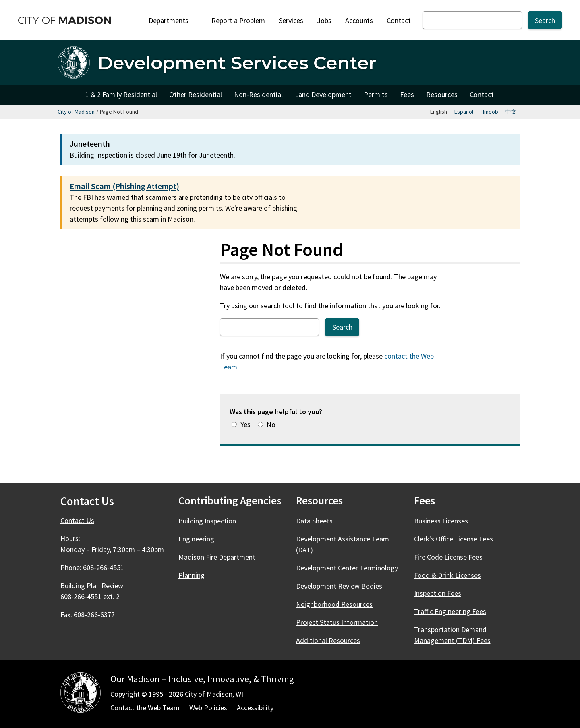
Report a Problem (238, 20)
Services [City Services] (291, 20)
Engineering (196, 539)
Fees (407, 94)
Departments (173, 20)
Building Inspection (207, 521)
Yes (245, 424)
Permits (376, 94)
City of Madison (76, 112)
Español (464, 112)
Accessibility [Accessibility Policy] (255, 708)
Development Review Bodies (339, 586)
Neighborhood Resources (334, 604)
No (271, 424)
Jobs (324, 20)
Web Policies (208, 708)
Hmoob (489, 112)
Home (68, 95)
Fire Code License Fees (448, 557)
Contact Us (77, 520)
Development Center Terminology (347, 568)
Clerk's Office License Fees (454, 539)
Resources (442, 94)
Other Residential (196, 94)
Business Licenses (441, 521)
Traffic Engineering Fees (450, 611)
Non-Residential (258, 94)
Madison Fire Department (217, 557)
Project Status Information (337, 622)
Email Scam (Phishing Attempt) (124, 186)
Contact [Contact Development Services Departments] (482, 94)
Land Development (323, 94)
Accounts (359, 20)
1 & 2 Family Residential (121, 94)
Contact (399, 20)
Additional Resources (328, 640)
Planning (192, 575)
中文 (511, 112)
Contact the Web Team (145, 708)
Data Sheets (314, 521)
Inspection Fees (438, 593)
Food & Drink (452, 575)
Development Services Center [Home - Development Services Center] (237, 63)
